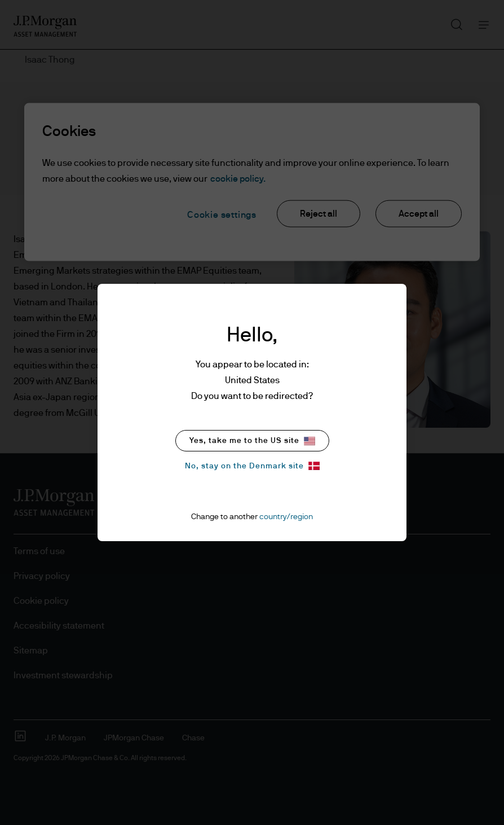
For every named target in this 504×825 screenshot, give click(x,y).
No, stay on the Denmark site (252, 466)
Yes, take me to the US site (252, 441)
